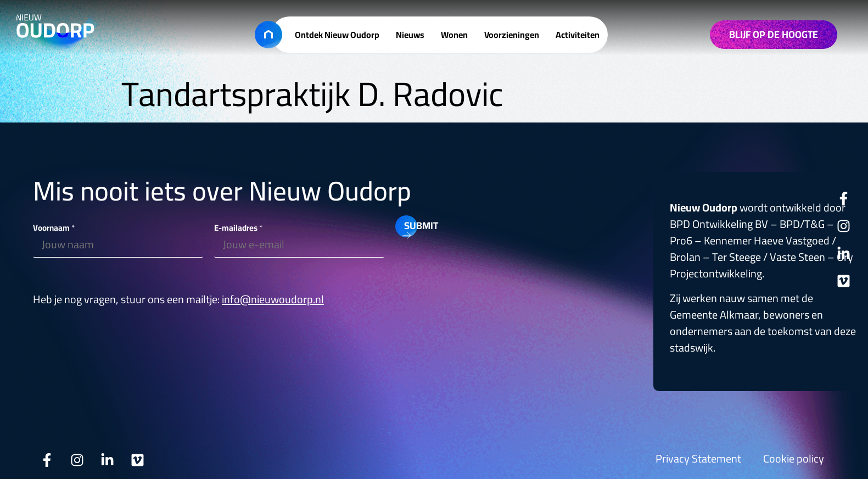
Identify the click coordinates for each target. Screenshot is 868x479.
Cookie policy (794, 458)
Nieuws (410, 35)
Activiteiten (578, 35)
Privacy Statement (698, 458)
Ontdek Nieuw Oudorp (337, 35)
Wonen (454, 35)
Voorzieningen (512, 35)
